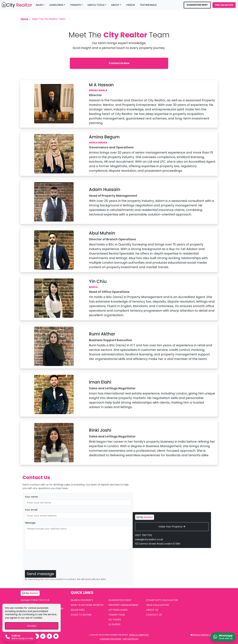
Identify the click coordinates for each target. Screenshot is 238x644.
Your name (31, 497)
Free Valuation (224, 5)
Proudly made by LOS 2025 (204, 635)
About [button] (115, 5)
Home (24, 19)
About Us (152, 610)
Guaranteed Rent (197, 5)
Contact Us (154, 615)
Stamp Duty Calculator (162, 600)
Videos (131, 5)
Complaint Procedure (110, 639)
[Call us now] (19, 637)
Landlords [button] (56, 5)
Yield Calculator (157, 605)
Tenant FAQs (117, 615)
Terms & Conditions (139, 635)
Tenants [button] (75, 5)
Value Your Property (172, 527)
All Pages (115, 620)
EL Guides (114, 624)
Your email (31, 510)
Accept (32, 626)
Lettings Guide (118, 610)
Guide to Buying (81, 615)
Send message (40, 574)
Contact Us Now (119, 63)
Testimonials (148, 5)
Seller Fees (78, 610)
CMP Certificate (130, 639)
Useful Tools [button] (96, 5)
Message (30, 523)
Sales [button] (39, 5)
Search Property (82, 600)
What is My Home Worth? (87, 605)
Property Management (124, 605)
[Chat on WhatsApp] (223, 637)
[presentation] (48, 562)
